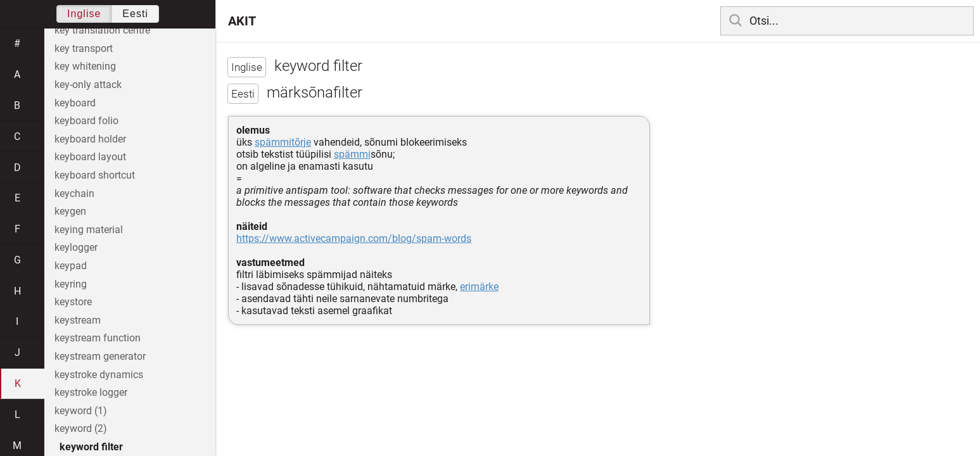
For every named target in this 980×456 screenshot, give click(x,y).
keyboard (75, 103)
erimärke (479, 287)
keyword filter (91, 447)
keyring (71, 284)
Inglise (84, 14)
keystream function (98, 338)
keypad (71, 266)
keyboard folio (86, 121)
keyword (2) (81, 428)
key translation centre (102, 30)
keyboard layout (90, 157)
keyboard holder (90, 139)
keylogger (76, 247)
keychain (74, 193)
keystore (73, 302)
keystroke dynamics (99, 375)
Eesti (135, 14)
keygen (70, 211)
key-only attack (88, 85)
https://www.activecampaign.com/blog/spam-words (354, 238)
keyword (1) (81, 411)
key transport (84, 48)
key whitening (85, 66)
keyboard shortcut (95, 175)
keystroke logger (91, 392)
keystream (78, 320)
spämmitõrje (283, 142)
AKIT (242, 21)
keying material (89, 230)
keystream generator (100, 356)
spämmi (352, 154)
